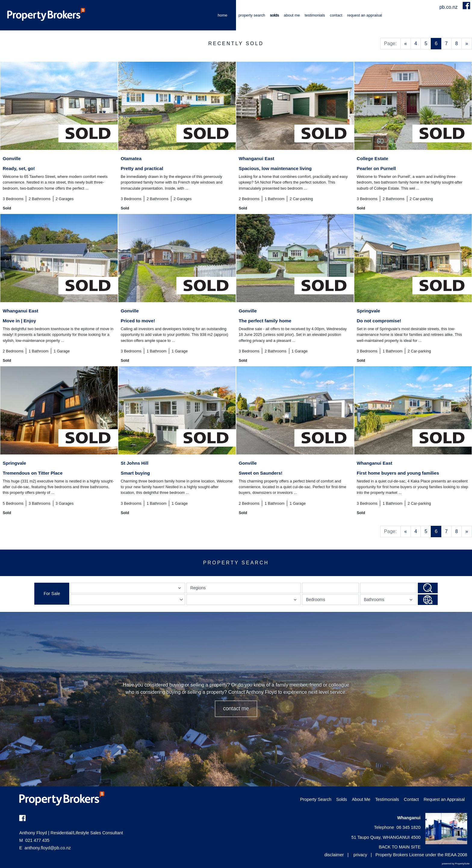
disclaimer (334, 855)
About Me (292, 15)
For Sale (52, 594)
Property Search (252, 15)
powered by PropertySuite (456, 864)
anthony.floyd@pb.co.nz (48, 848)
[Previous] (406, 44)
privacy (360, 855)
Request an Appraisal (365, 15)
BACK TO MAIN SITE (400, 847)
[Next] (467, 44)
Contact (336, 15)
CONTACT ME (236, 708)
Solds (275, 15)
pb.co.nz (449, 7)
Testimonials (315, 15)
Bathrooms (389, 601)
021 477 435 (34, 840)
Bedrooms (315, 600)
